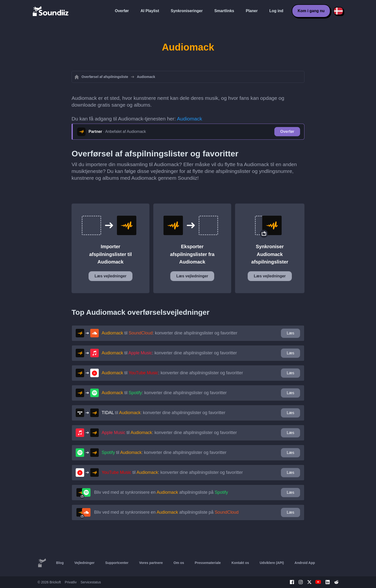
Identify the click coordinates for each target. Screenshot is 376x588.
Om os (179, 563)
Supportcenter (117, 563)
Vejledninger (84, 563)
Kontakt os (240, 563)
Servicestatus (91, 582)
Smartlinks (224, 11)
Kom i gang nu (311, 11)
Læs (290, 333)
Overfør (122, 11)
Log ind (276, 11)
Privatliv (71, 582)
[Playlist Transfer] (51, 11)
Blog (60, 563)
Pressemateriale (208, 563)
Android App (305, 563)
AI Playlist (150, 11)
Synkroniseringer (187, 11)
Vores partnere (151, 563)
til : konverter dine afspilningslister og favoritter (169, 333)
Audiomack (189, 119)
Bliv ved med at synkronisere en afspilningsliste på (161, 492)
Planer (252, 11)
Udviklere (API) (272, 563)
